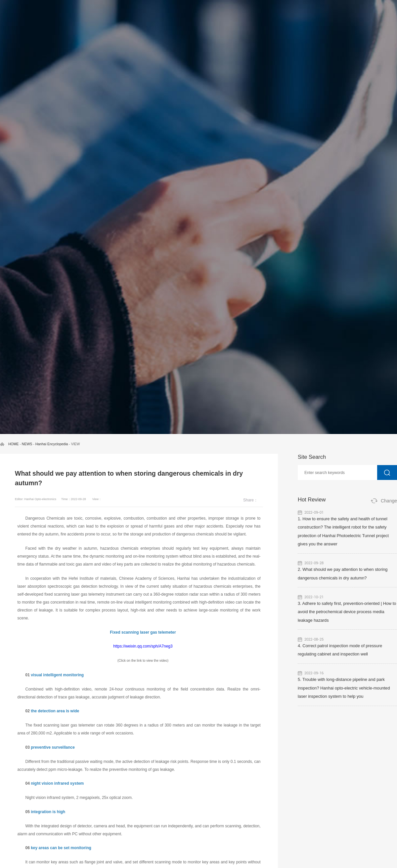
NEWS (27, 444)
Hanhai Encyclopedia (52, 444)
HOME (14, 444)
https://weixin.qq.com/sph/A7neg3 (143, 646)
